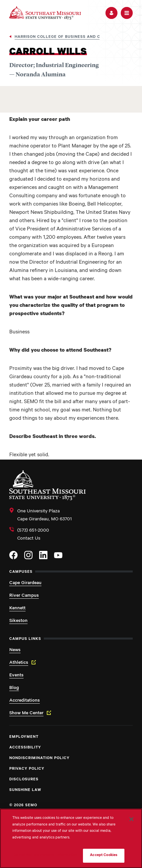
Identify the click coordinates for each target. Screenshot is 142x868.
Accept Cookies (104, 856)
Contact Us (29, 539)
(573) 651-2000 (33, 531)
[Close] (131, 819)
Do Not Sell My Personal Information (45, 856)
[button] (111, 13)
